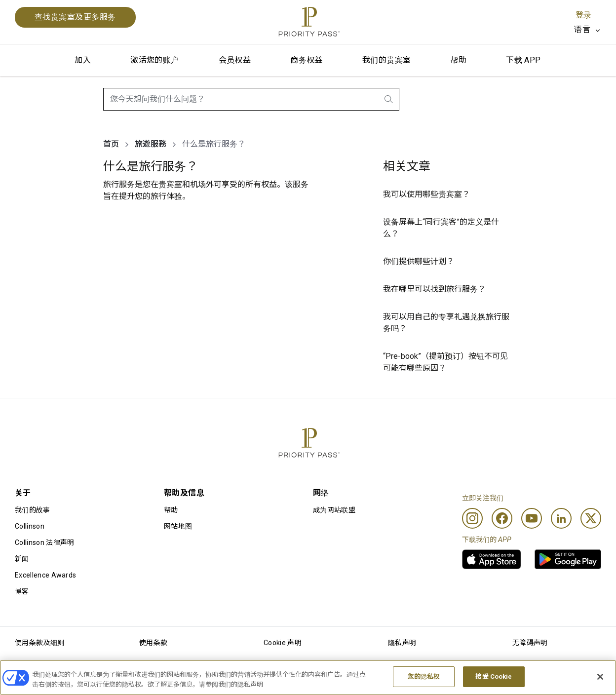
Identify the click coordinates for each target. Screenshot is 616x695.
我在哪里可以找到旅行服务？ (434, 289)
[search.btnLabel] (389, 99)
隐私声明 (402, 643)
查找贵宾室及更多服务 (75, 17)
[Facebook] (502, 518)
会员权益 (235, 60)
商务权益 (307, 60)
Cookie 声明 (283, 643)
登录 (583, 15)
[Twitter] (591, 518)
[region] (308, 677)
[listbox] (588, 30)
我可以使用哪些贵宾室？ (426, 194)
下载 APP (523, 60)
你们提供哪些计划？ (419, 261)
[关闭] (600, 677)
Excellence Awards (45, 575)
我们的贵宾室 (386, 60)
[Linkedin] (561, 518)
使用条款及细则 (39, 643)
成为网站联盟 (334, 510)
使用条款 (153, 643)
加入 (83, 60)
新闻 (22, 559)
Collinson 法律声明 (44, 542)
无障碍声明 (530, 643)
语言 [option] (582, 29)
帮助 (458, 60)
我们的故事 (33, 510)
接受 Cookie (494, 676)
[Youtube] (532, 518)
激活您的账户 (154, 60)
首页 (111, 144)
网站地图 (178, 526)
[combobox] (251, 99)
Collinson (30, 526)
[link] (492, 559)
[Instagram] (472, 518)
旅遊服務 (151, 144)
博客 (22, 591)
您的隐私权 (424, 676)
